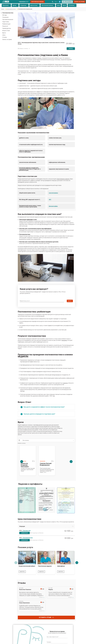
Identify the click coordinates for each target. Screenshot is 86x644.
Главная (3, 9)
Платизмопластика (8, 13)
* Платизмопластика (27, 538)
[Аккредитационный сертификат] (46, 500)
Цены (58, 5)
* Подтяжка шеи (26, 531)
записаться (25, 533)
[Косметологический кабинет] (27, 558)
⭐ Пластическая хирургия (11, 9)
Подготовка (6, 22)
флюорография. (53, 206)
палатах (65, 383)
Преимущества (7, 28)
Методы (5, 15)
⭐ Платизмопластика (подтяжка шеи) (25, 9)
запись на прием (79, 2)
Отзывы (5, 37)
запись (71, 49)
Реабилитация (6, 24)
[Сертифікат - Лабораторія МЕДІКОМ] (66, 500)
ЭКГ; (50, 200)
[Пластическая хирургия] (46, 558)
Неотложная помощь (38, 2)
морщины (64, 340)
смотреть (22, 572)
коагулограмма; (53, 193)
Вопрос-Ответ (6, 31)
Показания (5, 17)
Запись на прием (7, 39)
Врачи (64, 5)
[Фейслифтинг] (66, 558)
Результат (5, 26)
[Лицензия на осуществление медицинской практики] (27, 500)
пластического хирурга (63, 179)
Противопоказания (8, 19)
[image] (46, 128)
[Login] (67, 3)
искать (70, 301)
